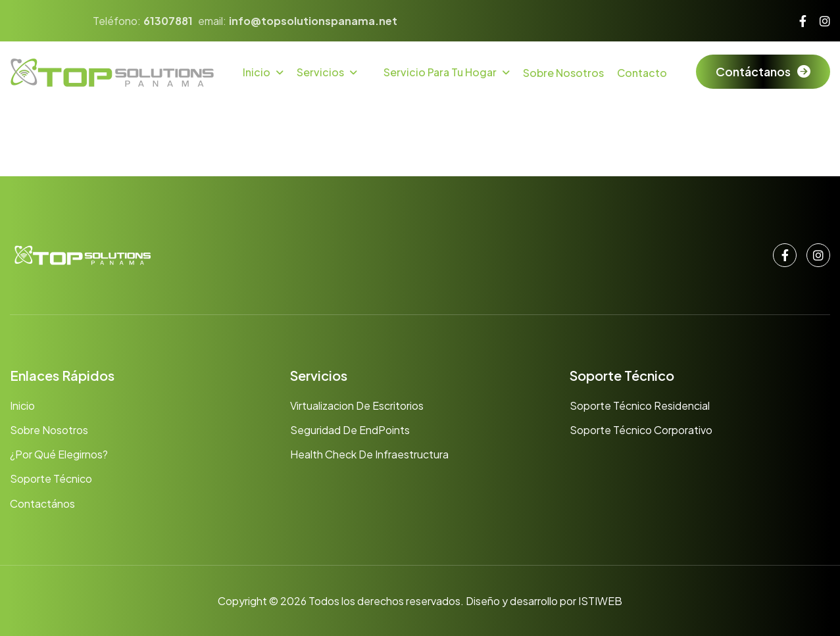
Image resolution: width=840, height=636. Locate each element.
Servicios (320, 72)
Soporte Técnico (51, 478)
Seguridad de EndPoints (350, 430)
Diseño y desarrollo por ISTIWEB (544, 601)
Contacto (642, 73)
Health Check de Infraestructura (369, 454)
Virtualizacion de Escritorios (357, 405)
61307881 (168, 21)
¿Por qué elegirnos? (59, 454)
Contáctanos (753, 71)
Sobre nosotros (49, 430)
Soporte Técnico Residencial (640, 405)
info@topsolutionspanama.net (313, 21)
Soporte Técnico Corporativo (641, 430)
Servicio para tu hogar (440, 72)
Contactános (42, 503)
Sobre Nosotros (563, 73)
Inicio (257, 72)
